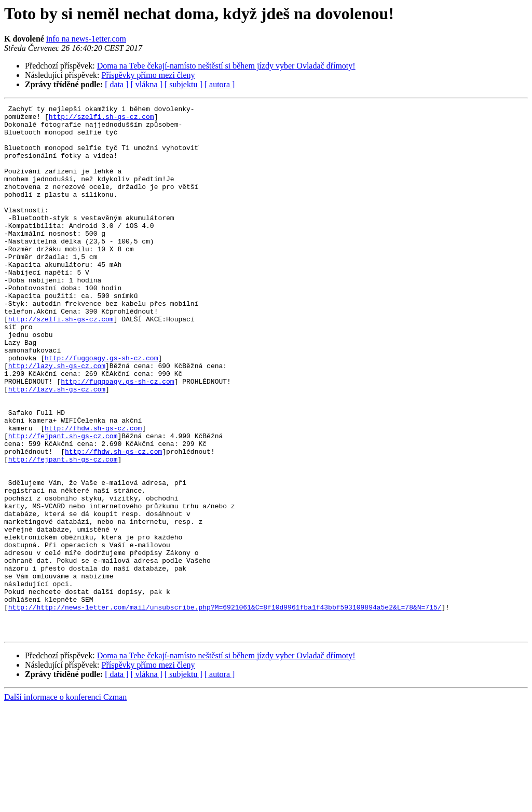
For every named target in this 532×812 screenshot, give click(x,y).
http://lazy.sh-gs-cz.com (57, 418)
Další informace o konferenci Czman (65, 803)
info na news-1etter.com (86, 39)
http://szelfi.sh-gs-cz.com (101, 119)
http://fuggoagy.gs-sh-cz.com (101, 409)
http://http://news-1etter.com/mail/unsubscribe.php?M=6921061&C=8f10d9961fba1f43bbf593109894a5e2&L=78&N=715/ (225, 708)
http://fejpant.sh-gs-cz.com (63, 503)
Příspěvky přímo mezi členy (148, 75)
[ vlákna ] (147, 84)
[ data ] (117, 84)
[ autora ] (220, 84)
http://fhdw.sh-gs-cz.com (93, 493)
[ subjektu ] (183, 84)
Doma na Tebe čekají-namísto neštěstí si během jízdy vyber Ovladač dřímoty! (226, 66)
